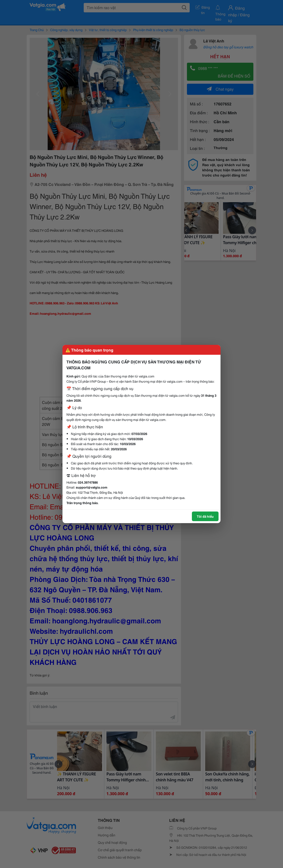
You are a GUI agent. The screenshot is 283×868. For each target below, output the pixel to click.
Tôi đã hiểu (205, 516)
